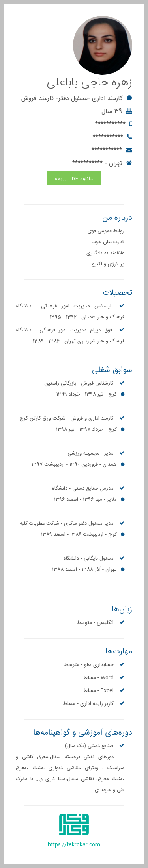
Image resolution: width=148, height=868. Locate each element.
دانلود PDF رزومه (74, 179)
